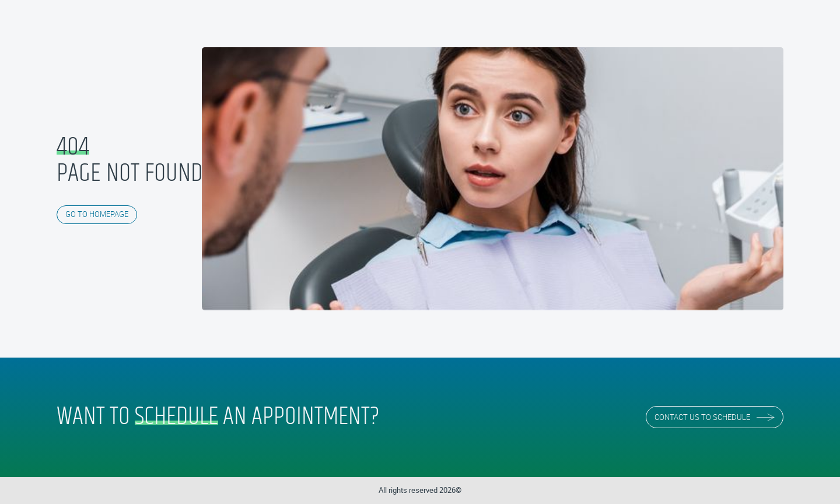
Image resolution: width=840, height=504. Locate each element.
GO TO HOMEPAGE (97, 214)
